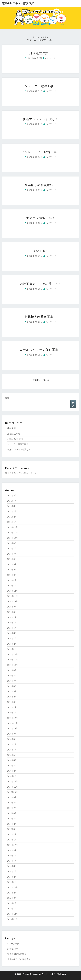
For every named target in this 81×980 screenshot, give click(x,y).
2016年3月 (12, 871)
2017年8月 (12, 803)
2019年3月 (12, 702)
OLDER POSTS (41, 380)
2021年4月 (12, 570)
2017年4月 (12, 824)
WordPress (47, 974)
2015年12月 (13, 887)
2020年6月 (12, 623)
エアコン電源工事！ (41, 218)
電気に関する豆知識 (17, 954)
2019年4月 (12, 697)
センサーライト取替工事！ (41, 152)
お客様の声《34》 (16, 439)
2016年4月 (12, 866)
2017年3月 (12, 829)
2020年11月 (13, 596)
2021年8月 (12, 548)
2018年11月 (13, 723)
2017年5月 (12, 819)
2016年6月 (12, 856)
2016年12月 (13, 845)
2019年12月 (13, 654)
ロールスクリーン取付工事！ (41, 350)
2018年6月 (12, 750)
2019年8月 (12, 676)
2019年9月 (12, 670)
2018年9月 (12, 734)
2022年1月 (12, 522)
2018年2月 (12, 771)
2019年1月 (12, 713)
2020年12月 (13, 591)
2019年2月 (12, 707)
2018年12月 (13, 718)
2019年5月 (12, 691)
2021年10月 (13, 538)
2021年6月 (12, 559)
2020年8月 (12, 612)
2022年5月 (12, 501)
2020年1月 (12, 649)
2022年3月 (12, 511)
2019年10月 (13, 665)
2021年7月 (12, 554)
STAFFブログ (13, 943)
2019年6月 (12, 686)
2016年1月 (12, 882)
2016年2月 (12, 877)
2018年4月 (12, 760)
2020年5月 (12, 628)
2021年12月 (13, 527)
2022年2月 (12, 517)
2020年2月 (12, 644)
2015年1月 (12, 909)
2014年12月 (13, 914)
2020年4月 (12, 633)
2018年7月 (12, 744)
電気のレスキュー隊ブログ (18, 3)
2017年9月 (12, 797)
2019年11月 (13, 660)
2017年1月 (12, 840)
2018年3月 (12, 766)
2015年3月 (12, 898)
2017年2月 (12, 834)
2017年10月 (13, 792)
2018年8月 (12, 739)
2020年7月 (12, 617)
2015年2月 (12, 903)
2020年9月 (12, 607)
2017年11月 (13, 787)
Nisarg (63, 974)
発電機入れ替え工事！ (41, 317)
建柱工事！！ (14, 428)
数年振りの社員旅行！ (41, 185)
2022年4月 (12, 506)
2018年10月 (13, 728)
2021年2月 (12, 580)
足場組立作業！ (41, 53)
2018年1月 (12, 776)
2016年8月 (12, 850)
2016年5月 (12, 861)
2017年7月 (12, 808)
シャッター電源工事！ (41, 86)
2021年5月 (12, 564)
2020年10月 (13, 601)
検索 (7, 398)
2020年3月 (12, 638)
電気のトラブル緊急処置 (19, 959)
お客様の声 (13, 949)
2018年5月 (12, 755)
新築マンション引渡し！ (41, 119)
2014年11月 (13, 919)
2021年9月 (12, 543)
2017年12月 (13, 781)
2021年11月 (13, 533)
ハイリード (50, 58)
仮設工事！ (41, 251)
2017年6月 (12, 813)
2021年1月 (12, 586)
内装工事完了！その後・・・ (41, 284)
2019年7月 (12, 681)
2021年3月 (12, 575)
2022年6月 (12, 495)
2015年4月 (12, 893)
